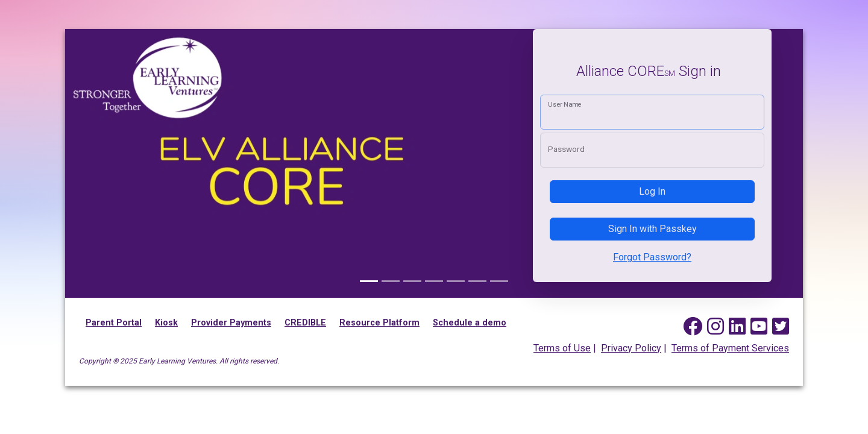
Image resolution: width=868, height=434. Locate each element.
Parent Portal (114, 323)
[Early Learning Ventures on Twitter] (781, 327)
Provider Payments (231, 323)
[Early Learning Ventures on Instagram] (715, 327)
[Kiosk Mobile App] (456, 281)
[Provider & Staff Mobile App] (412, 281)
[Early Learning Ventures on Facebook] (693, 327)
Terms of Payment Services (730, 348)
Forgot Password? (652, 257)
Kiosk (166, 323)
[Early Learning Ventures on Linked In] (737, 327)
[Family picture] (391, 281)
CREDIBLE (305, 323)
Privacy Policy (631, 348)
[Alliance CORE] (369, 281)
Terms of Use (562, 348)
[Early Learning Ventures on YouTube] (759, 327)
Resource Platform (379, 323)
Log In (652, 191)
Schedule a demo (470, 323)
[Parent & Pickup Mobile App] (499, 281)
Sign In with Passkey (653, 229)
